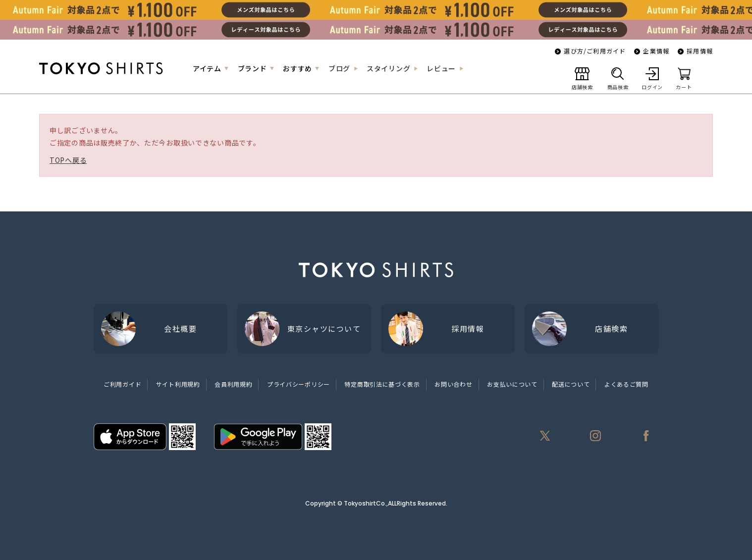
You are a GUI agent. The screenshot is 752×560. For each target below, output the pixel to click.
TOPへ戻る (68, 160)
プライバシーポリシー (298, 384)
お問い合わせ (453, 384)
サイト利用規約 (178, 384)
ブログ (339, 68)
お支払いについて (512, 384)
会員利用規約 (233, 384)
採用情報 (700, 51)
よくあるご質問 (626, 384)
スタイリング (388, 68)
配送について (571, 384)
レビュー (441, 68)
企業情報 (656, 51)
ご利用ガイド (122, 384)
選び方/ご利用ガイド (595, 51)
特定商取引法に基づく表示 (382, 384)
